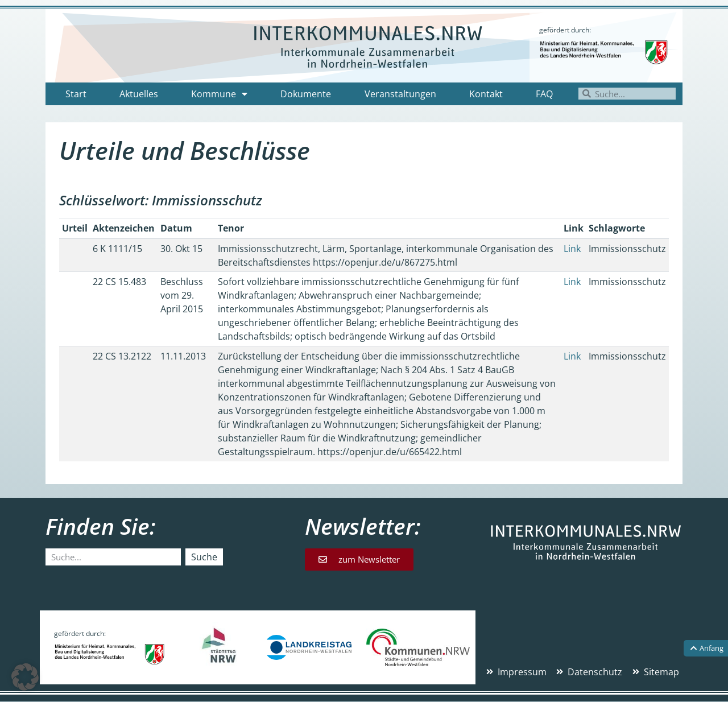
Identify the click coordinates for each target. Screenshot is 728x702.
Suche (204, 557)
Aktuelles (139, 94)
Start (76, 94)
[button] (25, 677)
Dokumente (306, 94)
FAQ (544, 94)
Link (572, 249)
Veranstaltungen (400, 94)
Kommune (219, 94)
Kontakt (486, 94)
